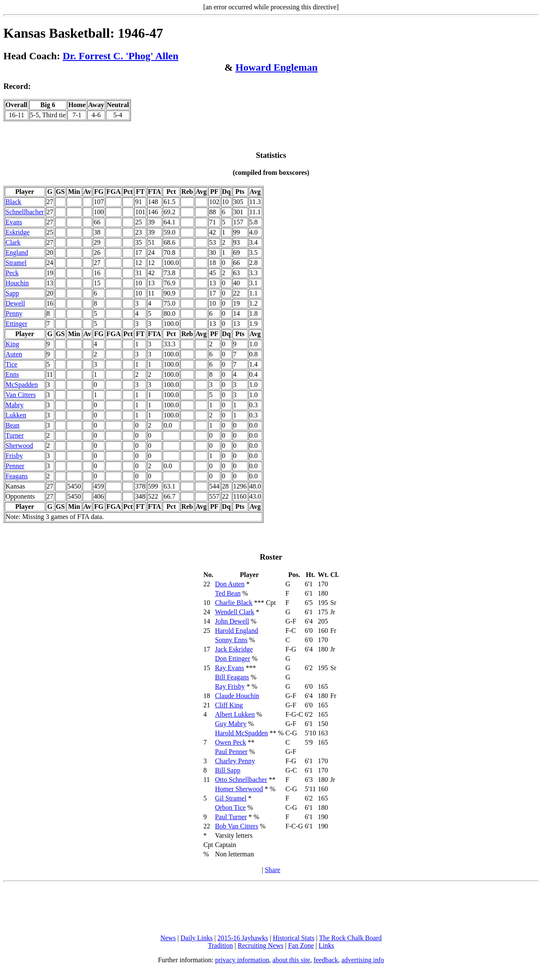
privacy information (242, 960)
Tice (11, 364)
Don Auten (230, 584)
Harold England (237, 631)
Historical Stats (293, 938)
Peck (12, 273)
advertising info (363, 960)
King (12, 344)
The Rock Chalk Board (350, 938)
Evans (14, 222)
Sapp (12, 293)
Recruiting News (260, 945)
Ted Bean (228, 593)
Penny (14, 313)
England (17, 253)
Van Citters (21, 395)
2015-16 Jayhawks (243, 938)
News (168, 938)
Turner (15, 435)
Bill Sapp (228, 770)
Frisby (14, 456)
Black (13, 202)
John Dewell (232, 621)
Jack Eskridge (234, 649)
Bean (12, 425)
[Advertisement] (271, 908)
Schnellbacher (25, 212)
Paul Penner (231, 752)
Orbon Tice (230, 807)
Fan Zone (301, 945)
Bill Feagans (232, 677)
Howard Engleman (277, 67)
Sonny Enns (231, 640)
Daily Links (196, 938)
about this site (292, 960)
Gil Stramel (231, 798)
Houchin (17, 283)
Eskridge (18, 232)
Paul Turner (231, 817)
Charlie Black (234, 603)
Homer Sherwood (239, 789)
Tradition (220, 945)
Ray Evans (230, 668)
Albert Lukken (235, 714)
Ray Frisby (230, 686)
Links (326, 945)
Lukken (16, 415)
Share (272, 870)
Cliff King (229, 705)
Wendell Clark (235, 612)
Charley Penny (235, 761)
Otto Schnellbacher (241, 780)
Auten (14, 354)
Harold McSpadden (242, 733)
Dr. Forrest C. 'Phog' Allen (120, 56)
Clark (13, 242)
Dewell (15, 303)
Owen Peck (231, 742)
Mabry (15, 405)
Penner (15, 466)
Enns (12, 374)
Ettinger (17, 324)
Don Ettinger (233, 658)
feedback (326, 960)
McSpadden (22, 385)
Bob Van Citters (237, 826)
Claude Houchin (237, 696)
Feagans (17, 476)
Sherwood (19, 446)
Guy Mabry (231, 724)
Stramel (16, 263)
